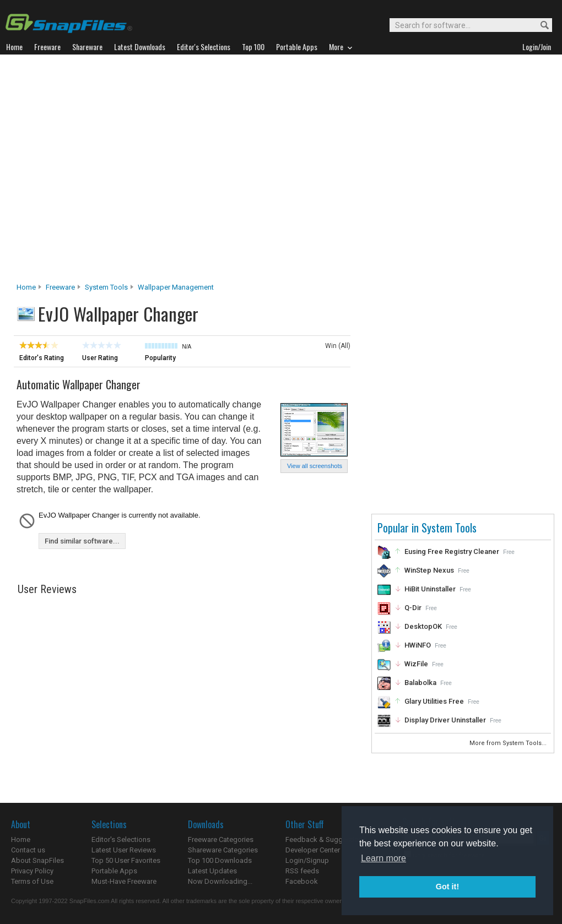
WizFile (416, 664)
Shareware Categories (223, 850)
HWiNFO (418, 645)
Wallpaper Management (176, 287)
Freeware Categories (221, 839)
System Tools (106, 287)
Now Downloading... (220, 881)
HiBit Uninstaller (430, 589)
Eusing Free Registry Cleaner (452, 551)
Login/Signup (307, 860)
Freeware (60, 287)
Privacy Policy (32, 871)
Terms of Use (32, 881)
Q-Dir (413, 608)
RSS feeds (302, 871)
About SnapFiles (37, 860)
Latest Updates (212, 871)
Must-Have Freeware (124, 881)
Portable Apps (114, 871)
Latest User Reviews (124, 850)
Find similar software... (82, 541)
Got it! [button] (447, 887)
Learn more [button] (383, 858)
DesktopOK (423, 626)
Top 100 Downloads (220, 860)
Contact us (28, 850)
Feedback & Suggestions (326, 839)
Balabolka (420, 683)
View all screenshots (315, 466)
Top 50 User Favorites (126, 860)
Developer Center (313, 850)
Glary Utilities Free (434, 701)
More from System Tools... (509, 743)
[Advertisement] (109, 172)
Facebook (302, 881)
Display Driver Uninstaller (445, 720)
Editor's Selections (121, 839)
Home (26, 287)
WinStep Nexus (429, 570)
